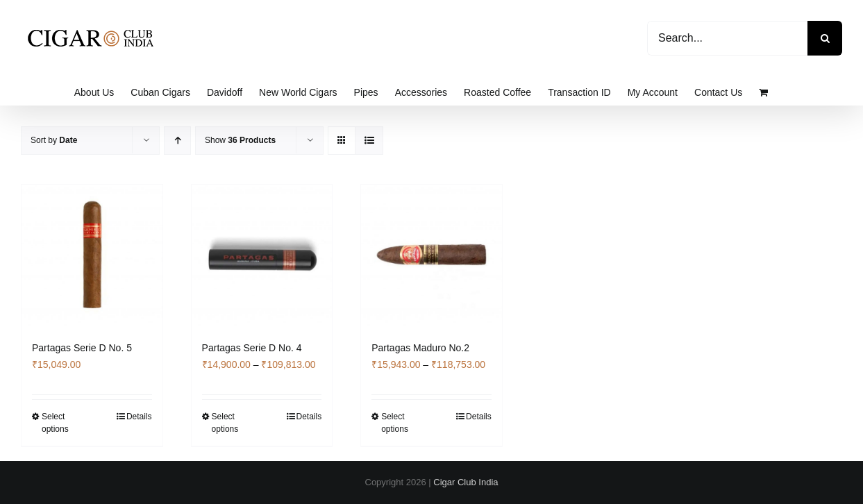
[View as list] (369, 141)
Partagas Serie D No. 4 (252, 348)
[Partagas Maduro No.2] (431, 255)
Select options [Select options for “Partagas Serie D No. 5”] (55, 423)
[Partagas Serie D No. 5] (92, 255)
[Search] (825, 38)
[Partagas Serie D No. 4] (262, 255)
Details (139, 417)
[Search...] (727, 38)
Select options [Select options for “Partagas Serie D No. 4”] (225, 423)
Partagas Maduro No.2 (420, 348)
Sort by (54, 140)
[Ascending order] (177, 141)
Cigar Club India (466, 482)
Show (240, 140)
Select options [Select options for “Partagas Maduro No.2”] (395, 423)
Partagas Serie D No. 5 (82, 348)
